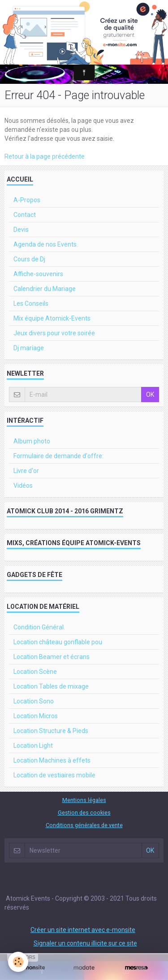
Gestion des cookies (84, 813)
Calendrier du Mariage (45, 289)
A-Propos (27, 200)
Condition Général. (39, 627)
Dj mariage (29, 348)
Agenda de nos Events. (46, 244)
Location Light (33, 746)
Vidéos (23, 486)
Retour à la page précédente (45, 156)
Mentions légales (84, 800)
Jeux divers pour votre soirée (54, 333)
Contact (25, 215)
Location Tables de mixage (51, 686)
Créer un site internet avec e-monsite (83, 930)
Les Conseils (31, 304)
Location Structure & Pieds (51, 731)
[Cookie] (18, 962)
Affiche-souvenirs (38, 274)
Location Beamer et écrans (52, 657)
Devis (21, 230)
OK (150, 395)
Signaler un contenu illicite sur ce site (85, 943)
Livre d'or (26, 471)
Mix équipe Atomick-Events (52, 318)
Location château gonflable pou (58, 642)
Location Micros (36, 716)
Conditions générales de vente (84, 825)
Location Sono (34, 701)
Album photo (32, 441)
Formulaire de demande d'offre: (58, 456)
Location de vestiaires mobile (54, 775)
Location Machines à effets (52, 760)
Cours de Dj (29, 259)
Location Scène (35, 672)
